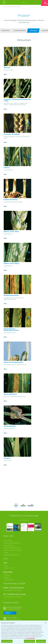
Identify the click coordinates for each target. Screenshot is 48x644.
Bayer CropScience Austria (12, 548)
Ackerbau (7, 575)
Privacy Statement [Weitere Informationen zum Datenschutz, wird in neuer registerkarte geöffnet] (31, 638)
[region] (24, 632)
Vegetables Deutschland (12, 555)
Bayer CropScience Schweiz (13, 550)
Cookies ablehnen (41, 641)
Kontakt (8, 613)
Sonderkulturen (9, 580)
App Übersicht (25, 520)
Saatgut (7, 577)
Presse (6, 552)
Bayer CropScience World (12, 543)
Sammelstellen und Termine (13, 590)
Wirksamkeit (34, 31)
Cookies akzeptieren (29, 641)
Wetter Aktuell (9, 568)
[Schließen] (46, 623)
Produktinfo (5, 31)
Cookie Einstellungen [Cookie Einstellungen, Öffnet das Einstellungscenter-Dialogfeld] (7, 641)
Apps (6, 566)
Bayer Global (8, 541)
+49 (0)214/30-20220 (15, 619)
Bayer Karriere (9, 545)
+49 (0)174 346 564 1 (15, 609)
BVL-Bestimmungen (20, 31)
